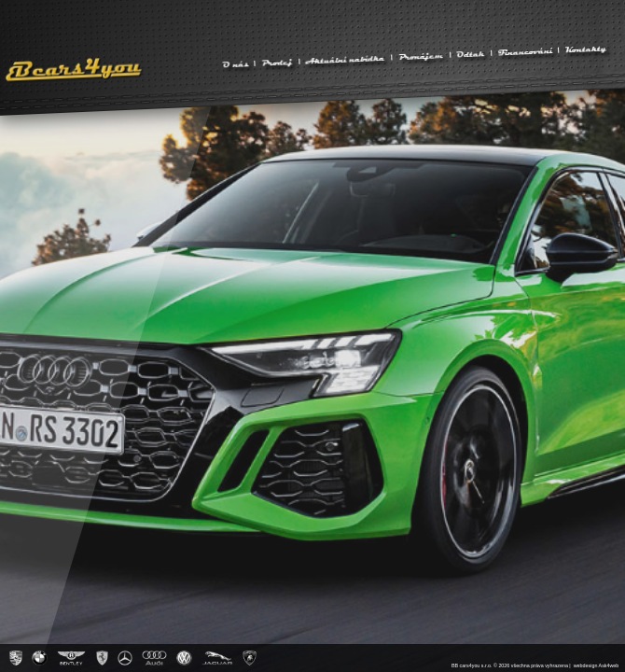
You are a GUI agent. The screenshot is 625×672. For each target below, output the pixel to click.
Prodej (277, 62)
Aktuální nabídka (345, 59)
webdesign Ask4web (597, 665)
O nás (236, 63)
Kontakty (586, 48)
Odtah (471, 53)
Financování (525, 51)
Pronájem (421, 56)
